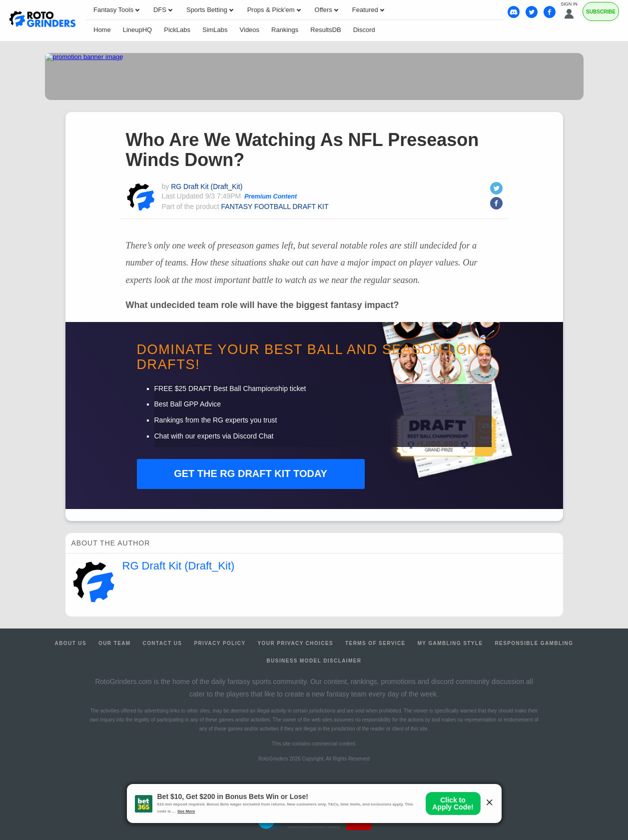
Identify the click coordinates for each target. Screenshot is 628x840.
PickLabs (177, 30)
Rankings (285, 30)
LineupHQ (138, 30)
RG (251, 473)
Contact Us (163, 643)
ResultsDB (325, 30)
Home (102, 30)
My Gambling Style (450, 643)
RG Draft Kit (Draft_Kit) (207, 186)
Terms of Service (375, 643)
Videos (250, 30)
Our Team (115, 643)
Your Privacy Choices (296, 643)
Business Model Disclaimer (314, 661)
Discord (364, 30)
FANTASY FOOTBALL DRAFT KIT (275, 206)
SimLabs (215, 30)
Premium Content (271, 196)
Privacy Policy (220, 643)
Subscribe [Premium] (601, 12)
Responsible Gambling (534, 643)
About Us (71, 643)
